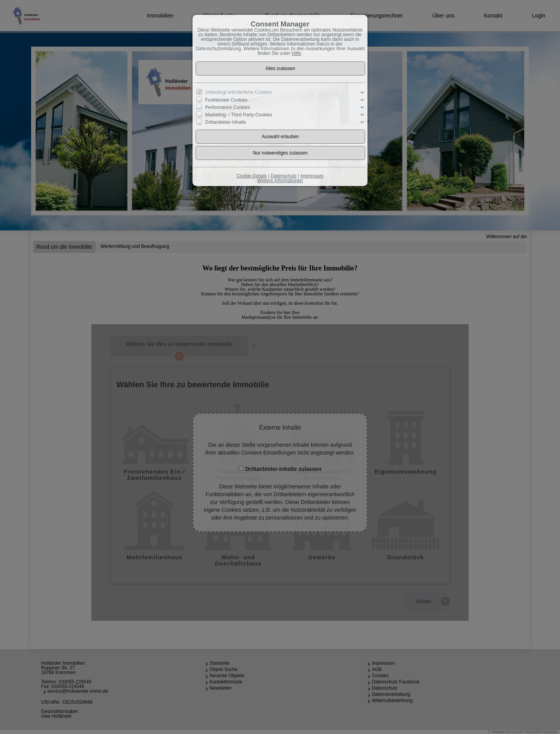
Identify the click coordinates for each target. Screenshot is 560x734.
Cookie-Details (252, 176)
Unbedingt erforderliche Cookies (239, 92)
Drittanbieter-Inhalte (226, 122)
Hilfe (296, 53)
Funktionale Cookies (227, 100)
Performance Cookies (228, 107)
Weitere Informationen (280, 181)
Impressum (312, 176)
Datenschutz (284, 176)
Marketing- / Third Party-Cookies (239, 115)
